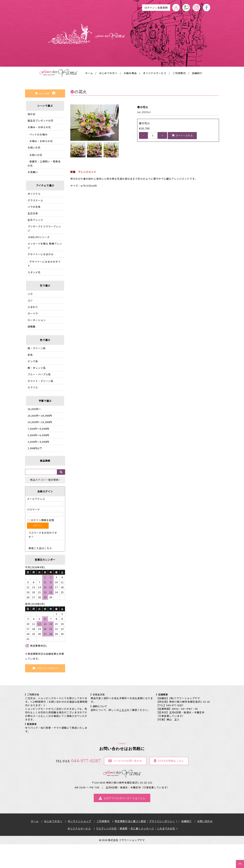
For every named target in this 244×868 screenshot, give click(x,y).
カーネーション (37, 344)
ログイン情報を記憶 (41, 544)
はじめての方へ (108, 97)
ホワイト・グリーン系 (41, 405)
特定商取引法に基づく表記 (130, 845)
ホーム (89, 97)
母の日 (32, 138)
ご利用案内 (179, 97)
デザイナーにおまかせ (41, 278)
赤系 (30, 378)
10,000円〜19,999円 (40, 446)
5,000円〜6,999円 (38, 459)
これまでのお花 (166, 852)
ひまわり (33, 331)
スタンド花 (34, 296)
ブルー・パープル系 (39, 398)
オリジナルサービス (155, 97)
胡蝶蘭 (32, 350)
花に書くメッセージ (142, 852)
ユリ (30, 324)
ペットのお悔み (38, 158)
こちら (123, 734)
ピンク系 (33, 385)
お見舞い (33, 196)
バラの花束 (34, 230)
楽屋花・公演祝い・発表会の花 (44, 187)
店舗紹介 (197, 97)
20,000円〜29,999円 (40, 439)
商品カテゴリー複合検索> (45, 503)
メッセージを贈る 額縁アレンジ (45, 269)
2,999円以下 (35, 472)
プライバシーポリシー (162, 845)
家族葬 (124, 852)
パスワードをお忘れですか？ (43, 558)
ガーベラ (33, 337)
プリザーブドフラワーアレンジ (44, 252)
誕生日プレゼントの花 (41, 144)
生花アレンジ (35, 244)
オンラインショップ (79, 845)
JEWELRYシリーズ (39, 261)
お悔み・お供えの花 (39, 151)
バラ (30, 318)
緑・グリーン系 (37, 372)
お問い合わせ (205, 845)
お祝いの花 (34, 171)
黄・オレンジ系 (37, 392)
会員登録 (163, 8)
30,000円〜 (34, 433)
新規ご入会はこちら (40, 572)
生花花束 (33, 237)
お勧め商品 (130, 97)
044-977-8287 (78, 784)
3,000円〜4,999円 (38, 465)
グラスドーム (35, 224)
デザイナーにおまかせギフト (44, 287)
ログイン (150, 8)
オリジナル (34, 217)
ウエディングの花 (106, 852)
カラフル (33, 411)
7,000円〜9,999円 (38, 452)
